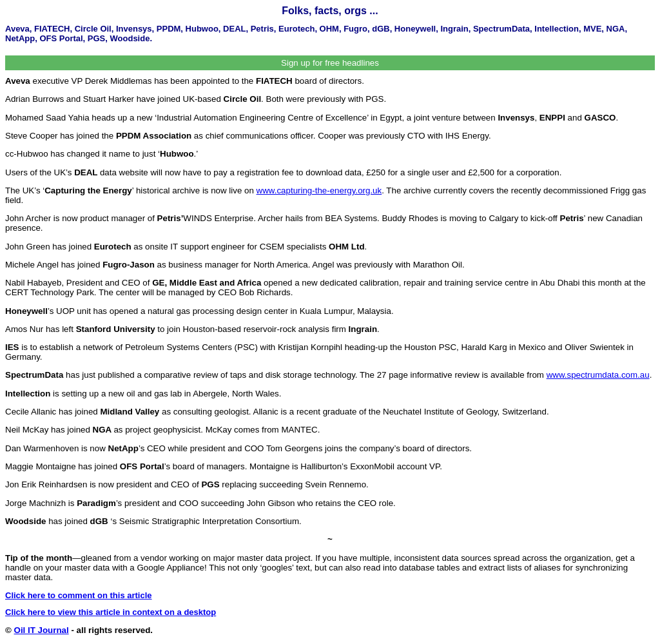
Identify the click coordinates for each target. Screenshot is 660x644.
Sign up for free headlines (330, 63)
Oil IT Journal (42, 630)
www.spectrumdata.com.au (598, 375)
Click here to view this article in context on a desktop (111, 612)
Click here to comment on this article (79, 595)
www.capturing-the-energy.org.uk (319, 190)
